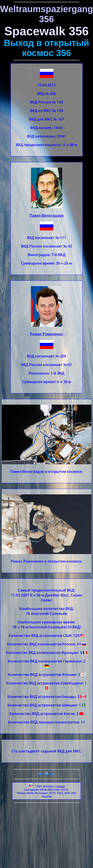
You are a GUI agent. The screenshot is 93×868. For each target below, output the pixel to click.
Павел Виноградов (46, 215)
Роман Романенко (46, 334)
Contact (60, 786)
